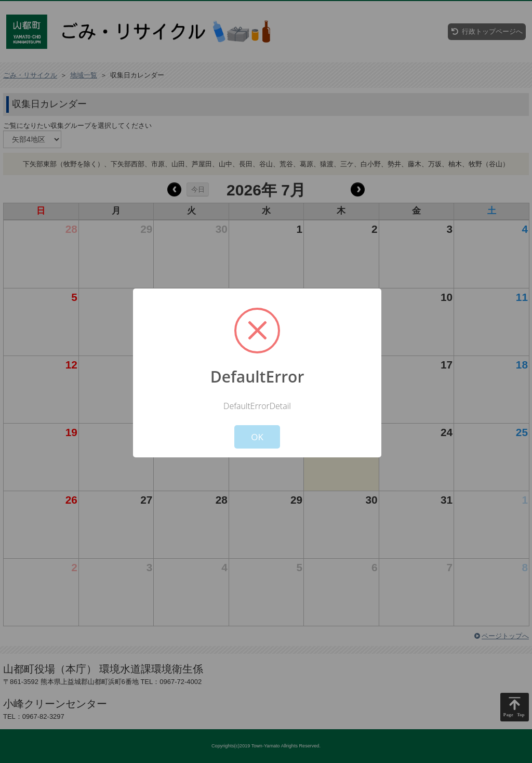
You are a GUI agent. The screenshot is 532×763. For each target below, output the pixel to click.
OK (257, 437)
